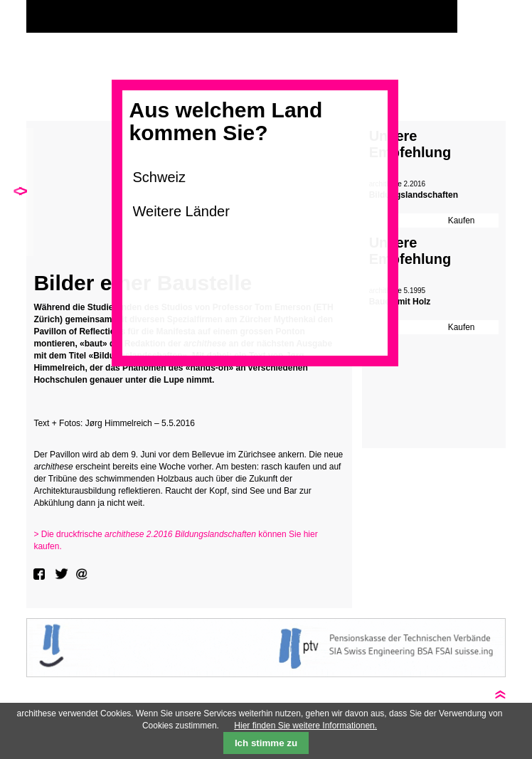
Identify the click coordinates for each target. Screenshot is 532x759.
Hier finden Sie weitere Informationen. (305, 726)
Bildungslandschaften (414, 195)
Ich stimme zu (266, 743)
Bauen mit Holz (400, 302)
